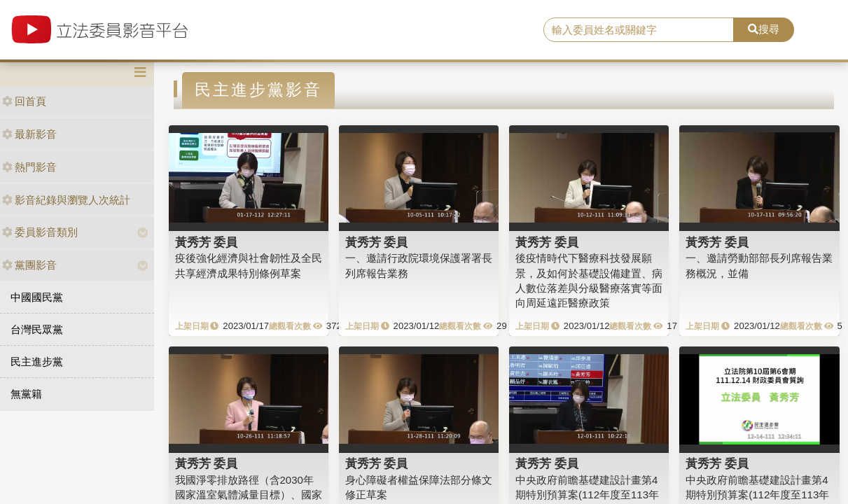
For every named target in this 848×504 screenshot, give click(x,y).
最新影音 (29, 134)
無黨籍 (26, 394)
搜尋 (764, 29)
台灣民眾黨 (37, 329)
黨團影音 (29, 265)
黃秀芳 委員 (207, 242)
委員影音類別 (40, 232)
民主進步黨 (37, 362)
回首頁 (24, 101)
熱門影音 (29, 167)
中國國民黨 (37, 297)
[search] (639, 30)
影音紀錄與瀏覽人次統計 (66, 200)
